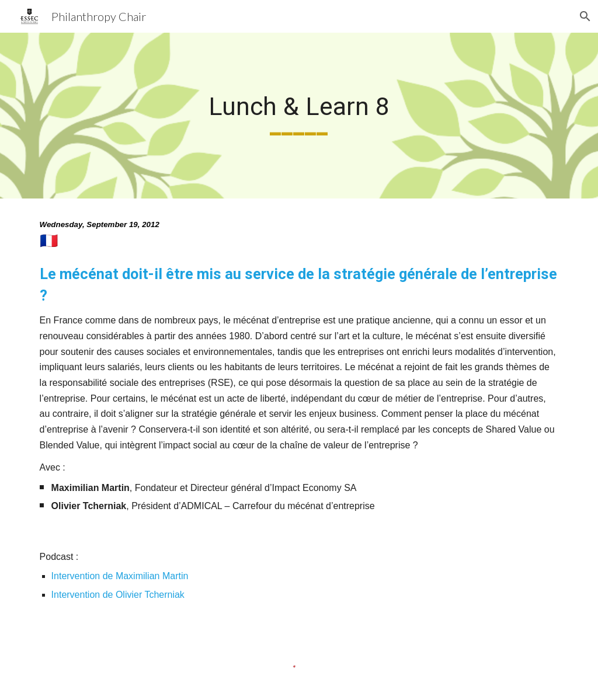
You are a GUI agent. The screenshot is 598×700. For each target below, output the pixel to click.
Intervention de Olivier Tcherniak (119, 595)
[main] (299, 116)
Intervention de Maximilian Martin (120, 576)
